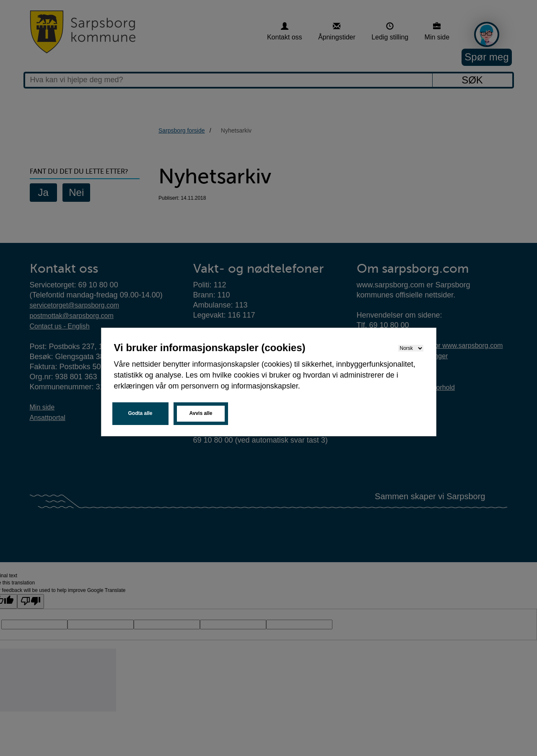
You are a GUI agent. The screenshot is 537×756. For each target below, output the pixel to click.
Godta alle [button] (140, 413)
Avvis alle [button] (201, 413)
